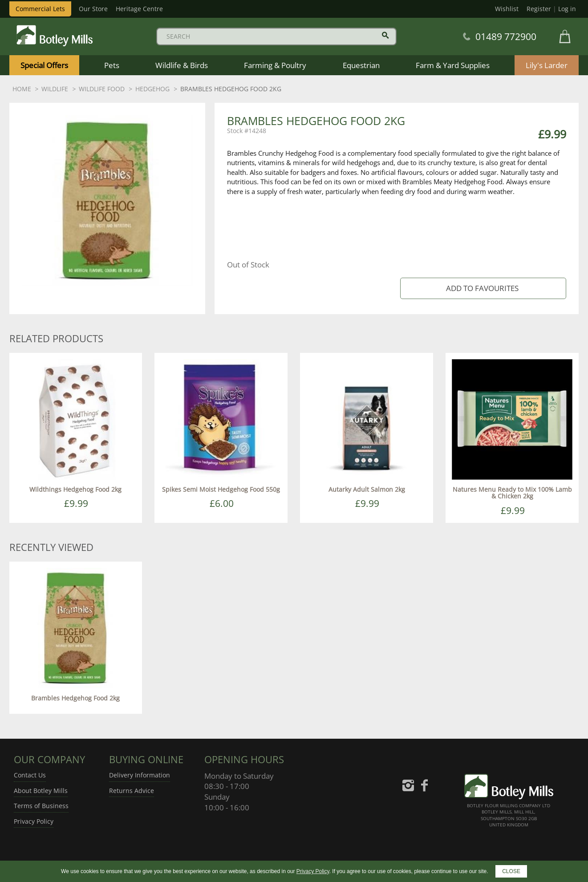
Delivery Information (140, 775)
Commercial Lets (40, 9)
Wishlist (507, 9)
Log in (567, 9)
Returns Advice (132, 791)
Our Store (93, 9)
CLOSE (511, 871)
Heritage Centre (139, 9)
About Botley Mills (41, 791)
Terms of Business (41, 806)
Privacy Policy (34, 821)
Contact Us (30, 775)
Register (539, 9)
